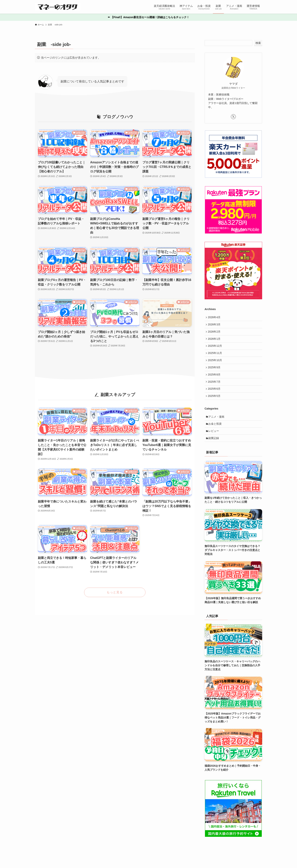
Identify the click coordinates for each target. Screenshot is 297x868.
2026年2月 (215, 333)
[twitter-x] (233, 117)
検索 (258, 43)
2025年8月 (215, 381)
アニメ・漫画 (217, 425)
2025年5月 (215, 404)
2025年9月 (215, 373)
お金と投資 (216, 433)
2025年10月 (216, 365)
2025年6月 (215, 396)
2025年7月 (215, 388)
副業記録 (215, 449)
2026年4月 (215, 318)
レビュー (215, 441)
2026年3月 (215, 326)
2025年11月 (216, 357)
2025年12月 (216, 349)
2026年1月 (215, 341)
